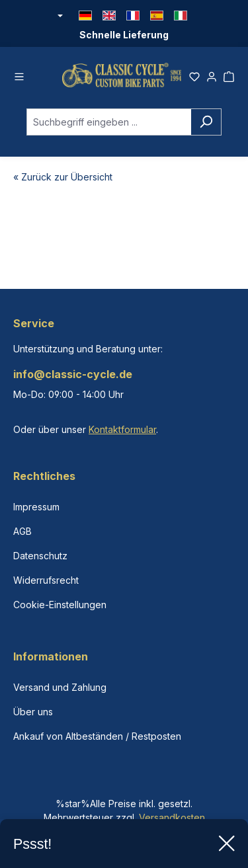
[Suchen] (206, 122)
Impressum (36, 507)
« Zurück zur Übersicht (63, 177)
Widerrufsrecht (46, 580)
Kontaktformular (122, 429)
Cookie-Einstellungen (60, 605)
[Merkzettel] (194, 75)
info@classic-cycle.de (73, 374)
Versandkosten (172, 817)
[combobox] (109, 122)
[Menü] (19, 75)
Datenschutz (40, 556)
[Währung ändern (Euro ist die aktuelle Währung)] (60, 17)
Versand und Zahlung (60, 687)
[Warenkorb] (229, 75)
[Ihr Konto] (212, 75)
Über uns (33, 712)
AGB (22, 531)
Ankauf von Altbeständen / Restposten (97, 736)
